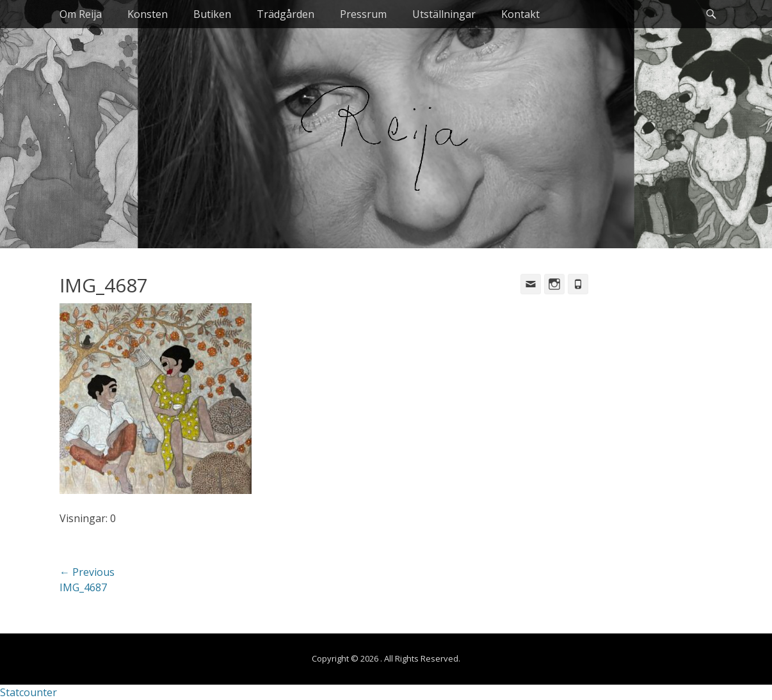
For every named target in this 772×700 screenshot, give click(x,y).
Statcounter (28, 692)
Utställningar (444, 14)
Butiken (212, 14)
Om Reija (81, 14)
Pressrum (363, 14)
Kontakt (520, 14)
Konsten (148, 14)
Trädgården (285, 14)
